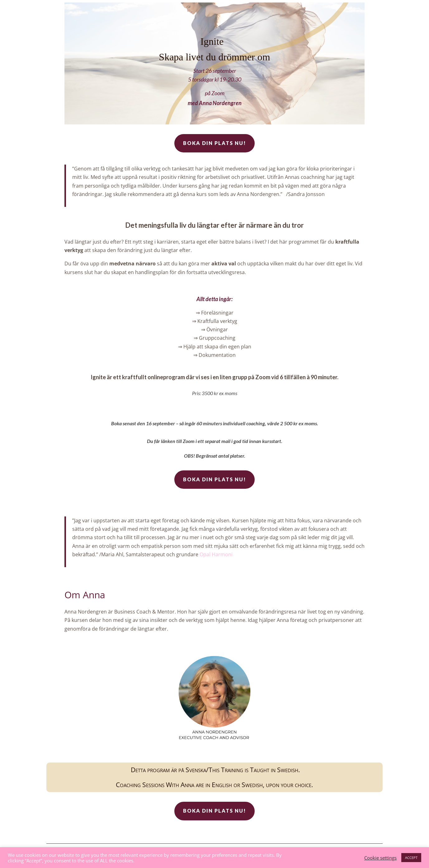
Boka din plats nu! (214, 143)
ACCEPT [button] (411, 858)
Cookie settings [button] (380, 858)
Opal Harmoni (216, 554)
